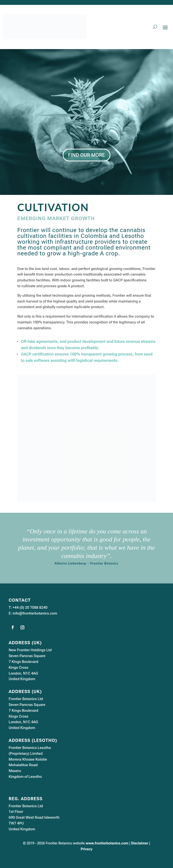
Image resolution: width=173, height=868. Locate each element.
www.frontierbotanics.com (107, 843)
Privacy (86, 849)
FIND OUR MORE (87, 155)
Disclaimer (140, 843)
